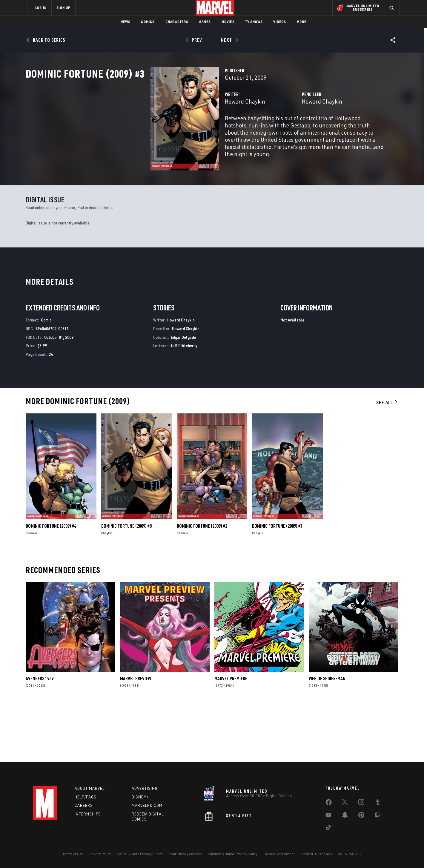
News (126, 22)
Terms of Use (73, 854)
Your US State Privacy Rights (140, 854)
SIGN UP (63, 8)
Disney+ (140, 797)
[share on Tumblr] (378, 803)
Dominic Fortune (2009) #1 (277, 581)
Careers (84, 805)
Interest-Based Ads (316, 854)
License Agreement (279, 854)
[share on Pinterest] (361, 816)
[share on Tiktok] (328, 829)
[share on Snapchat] (345, 816)
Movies (228, 22)
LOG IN (41, 8)
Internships (88, 814)
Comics (148, 22)
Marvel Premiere (231, 733)
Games (205, 22)
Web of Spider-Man (327, 733)
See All (387, 457)
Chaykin (31, 588)
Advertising (145, 788)
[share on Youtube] (328, 816)
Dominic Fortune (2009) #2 (202, 581)
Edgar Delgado (183, 392)
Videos (279, 22)
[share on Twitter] (345, 803)
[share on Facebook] (329, 804)
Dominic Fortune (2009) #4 (51, 581)
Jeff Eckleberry (184, 401)
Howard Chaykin (158, 128)
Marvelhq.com (147, 805)
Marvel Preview (136, 733)
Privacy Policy (100, 854)
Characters (177, 22)
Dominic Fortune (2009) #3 (126, 581)
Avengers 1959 (40, 733)
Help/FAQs (86, 797)
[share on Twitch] (378, 816)
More (302, 22)
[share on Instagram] (361, 803)
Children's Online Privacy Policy (233, 854)
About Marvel (90, 788)
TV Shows (254, 22)
